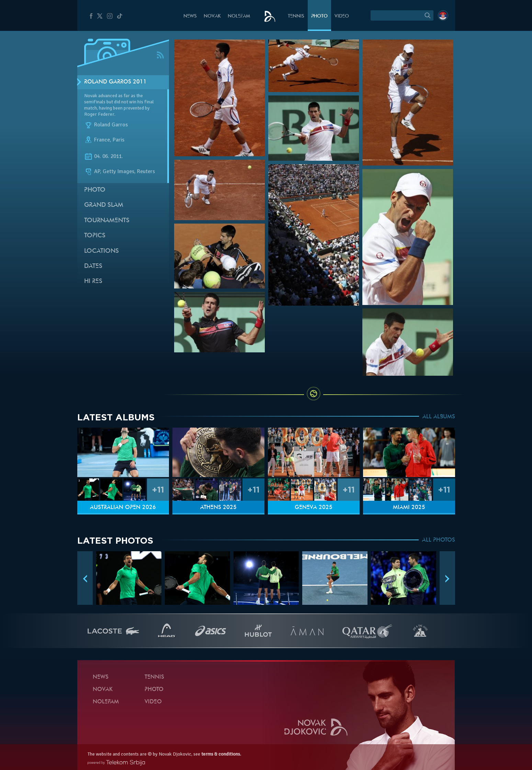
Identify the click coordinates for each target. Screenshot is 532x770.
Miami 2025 (409, 508)
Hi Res (93, 281)
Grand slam (104, 205)
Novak (212, 16)
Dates (93, 266)
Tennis (296, 16)
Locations (101, 251)
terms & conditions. (221, 754)
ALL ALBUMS (439, 417)
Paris (118, 140)
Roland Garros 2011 (115, 82)
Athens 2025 (218, 508)
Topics (95, 236)
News (190, 16)
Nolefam (239, 16)
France (102, 140)
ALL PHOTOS (439, 540)
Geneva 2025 (314, 508)
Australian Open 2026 (123, 508)
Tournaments (107, 221)
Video (342, 16)
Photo (319, 16)
